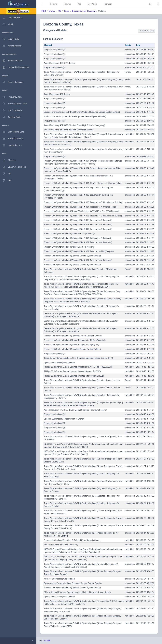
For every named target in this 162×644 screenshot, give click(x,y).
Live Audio (93, 4)
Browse (52, 11)
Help (6, 181)
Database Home (11, 18)
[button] (150, 4)
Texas (67, 11)
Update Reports (11, 145)
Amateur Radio (11, 117)
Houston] (91, 11)
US (60, 11)
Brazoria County (79, 11)
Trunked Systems (12, 139)
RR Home (53, 4)
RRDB (43, 11)
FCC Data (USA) (11, 110)
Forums (67, 4)
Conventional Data (12, 132)
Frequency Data (11, 97)
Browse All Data (11, 61)
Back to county (147, 31)
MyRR (7, 24)
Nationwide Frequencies (15, 67)
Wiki (79, 4)
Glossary (8, 160)
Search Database (11, 82)
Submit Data (9, 39)
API (6, 174)
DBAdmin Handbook (13, 167)
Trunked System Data (13, 104)
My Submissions (11, 46)
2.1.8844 (46, 640)
